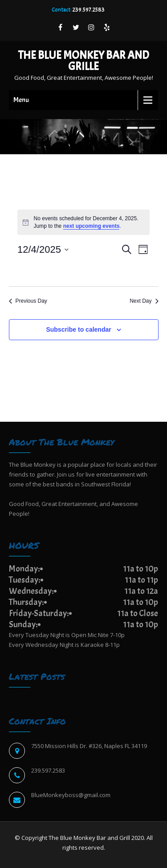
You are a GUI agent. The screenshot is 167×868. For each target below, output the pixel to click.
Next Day (144, 301)
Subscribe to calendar (78, 329)
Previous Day (28, 301)
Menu (21, 100)
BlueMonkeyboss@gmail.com (71, 795)
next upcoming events (92, 226)
